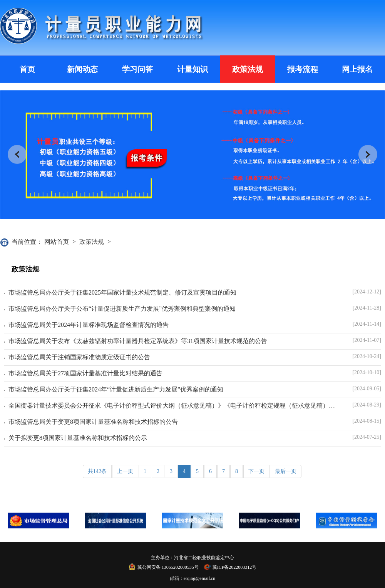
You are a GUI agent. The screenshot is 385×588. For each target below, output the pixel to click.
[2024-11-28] (367, 308)
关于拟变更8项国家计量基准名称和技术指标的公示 (78, 438)
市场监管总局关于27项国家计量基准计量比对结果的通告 (85, 373)
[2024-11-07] (367, 340)
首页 (27, 69)
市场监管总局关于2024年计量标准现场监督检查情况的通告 (89, 325)
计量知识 (192, 69)
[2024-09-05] (367, 389)
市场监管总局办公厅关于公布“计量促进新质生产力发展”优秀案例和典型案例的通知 (122, 309)
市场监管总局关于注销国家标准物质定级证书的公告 (79, 357)
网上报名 (357, 69)
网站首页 (57, 242)
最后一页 (286, 471)
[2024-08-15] (367, 421)
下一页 (256, 471)
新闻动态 (82, 69)
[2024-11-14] (367, 324)
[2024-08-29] (367, 405)
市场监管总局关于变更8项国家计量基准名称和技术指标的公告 (93, 422)
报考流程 (303, 69)
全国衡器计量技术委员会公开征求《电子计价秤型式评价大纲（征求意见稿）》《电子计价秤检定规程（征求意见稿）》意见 (173, 406)
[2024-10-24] (367, 356)
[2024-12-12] (367, 292)
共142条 (97, 471)
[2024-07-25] (367, 437)
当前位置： (27, 242)
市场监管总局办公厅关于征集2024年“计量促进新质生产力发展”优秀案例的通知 (116, 389)
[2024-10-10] (367, 372)
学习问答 (137, 69)
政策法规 (248, 69)
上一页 (125, 471)
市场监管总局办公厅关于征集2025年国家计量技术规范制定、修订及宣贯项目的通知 (122, 292)
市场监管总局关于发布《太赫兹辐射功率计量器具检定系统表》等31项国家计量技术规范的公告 (138, 341)
